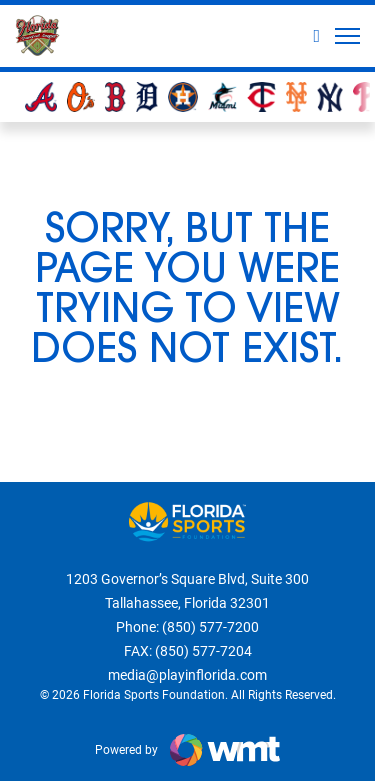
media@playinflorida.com (187, 675)
